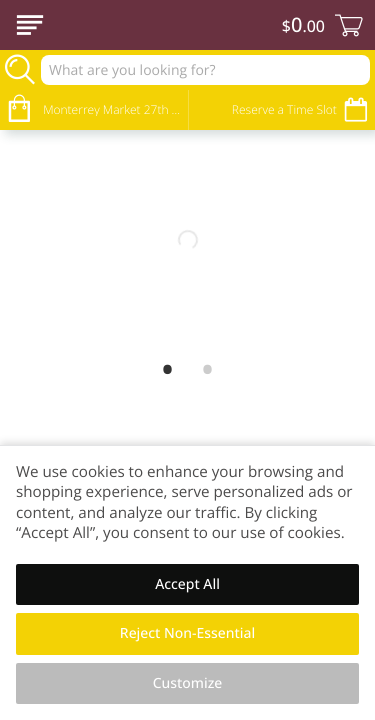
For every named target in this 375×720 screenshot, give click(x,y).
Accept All (187, 584)
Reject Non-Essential (187, 633)
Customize (188, 683)
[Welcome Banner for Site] (187, 240)
